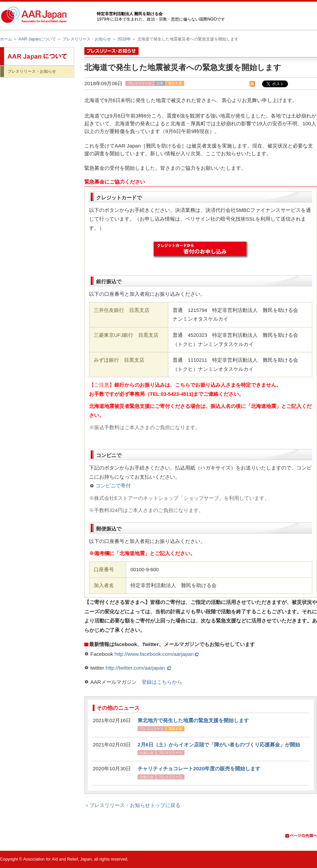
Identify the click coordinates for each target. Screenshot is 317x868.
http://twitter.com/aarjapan (138, 668)
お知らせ (147, 753)
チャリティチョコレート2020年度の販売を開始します (199, 768)
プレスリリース (140, 83)
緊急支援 (175, 83)
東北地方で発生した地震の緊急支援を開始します (193, 720)
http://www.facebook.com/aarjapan (157, 654)
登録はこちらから (162, 682)
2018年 (124, 39)
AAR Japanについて (37, 39)
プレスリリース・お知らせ (87, 39)
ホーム (6, 39)
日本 (160, 83)
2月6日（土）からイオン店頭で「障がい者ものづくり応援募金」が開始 (219, 745)
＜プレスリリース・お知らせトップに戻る (132, 805)
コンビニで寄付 (113, 486)
